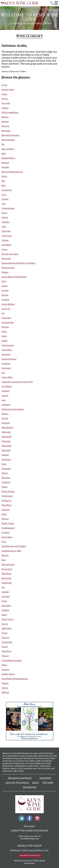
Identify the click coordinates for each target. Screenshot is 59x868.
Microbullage (7, 427)
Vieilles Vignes (8, 674)
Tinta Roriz (6, 651)
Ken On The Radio (17, 783)
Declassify (6, 258)
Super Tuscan (8, 619)
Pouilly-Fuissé (8, 523)
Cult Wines (7, 245)
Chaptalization (8, 208)
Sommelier (6, 605)
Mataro (5, 414)
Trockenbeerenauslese (12, 660)
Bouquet (5, 163)
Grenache (6, 363)
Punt (4, 542)
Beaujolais (6, 131)
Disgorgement (8, 268)
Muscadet (6, 450)
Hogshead (6, 368)
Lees (4, 400)
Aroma (5, 99)
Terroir (5, 647)
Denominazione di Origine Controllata (18, 263)
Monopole (6, 441)
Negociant (6, 459)
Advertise (30, 787)
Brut (4, 185)
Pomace (5, 519)
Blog (36, 783)
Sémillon (5, 592)
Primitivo (6, 532)
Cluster (5, 217)
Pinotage (6, 510)
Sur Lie (5, 624)
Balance (5, 117)
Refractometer (8, 564)
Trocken (5, 656)
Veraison (6, 669)
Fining (4, 331)
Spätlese (5, 610)
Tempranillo (7, 642)
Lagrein (5, 395)
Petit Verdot (7, 496)
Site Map (48, 783)
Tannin (4, 633)
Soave (4, 601)
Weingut (5, 692)
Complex (6, 222)
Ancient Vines (8, 89)
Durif (4, 281)
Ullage (4, 665)
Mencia (5, 418)
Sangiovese (7, 583)
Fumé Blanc (7, 350)
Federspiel (6, 318)
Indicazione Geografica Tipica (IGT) (17, 382)
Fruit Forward (8, 345)
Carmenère (7, 190)
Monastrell (6, 437)
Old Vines (6, 478)
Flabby (5, 341)
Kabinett (6, 391)
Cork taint (6, 231)
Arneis (4, 94)
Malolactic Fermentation (13, 409)
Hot (3, 373)
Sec (3, 587)
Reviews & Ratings (20, 778)
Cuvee (4, 249)
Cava (4, 194)
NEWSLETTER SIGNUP (29, 846)
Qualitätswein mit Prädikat (14, 546)
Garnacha (6, 354)
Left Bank (6, 405)
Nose (4, 464)
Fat (3, 313)
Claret (4, 213)
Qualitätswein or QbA (11, 551)
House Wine (7, 377)
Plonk (4, 514)
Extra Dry (6, 309)
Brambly (5, 167)
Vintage (5, 683)
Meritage (6, 423)
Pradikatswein (8, 528)
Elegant (5, 295)
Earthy (5, 286)
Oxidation (6, 482)
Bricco (4, 176)
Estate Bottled (8, 304)
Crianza (5, 240)
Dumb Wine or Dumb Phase (14, 277)
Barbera (5, 121)
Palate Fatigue (8, 491)
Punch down (7, 537)
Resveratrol (7, 569)
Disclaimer (29, 826)
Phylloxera (6, 500)
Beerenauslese (8, 140)
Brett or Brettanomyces (12, 172)
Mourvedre (7, 446)
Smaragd (6, 596)
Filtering (5, 327)
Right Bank (6, 574)
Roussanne (6, 578)
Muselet (5, 455)
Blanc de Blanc (8, 149)
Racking (5, 555)
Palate (4, 487)
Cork (4, 226)
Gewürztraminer (9, 359)
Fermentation (8, 322)
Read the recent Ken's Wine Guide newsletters (30, 862)
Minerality (6, 432)
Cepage (5, 199)
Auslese (5, 108)
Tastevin (5, 637)
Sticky (4, 615)
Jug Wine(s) (7, 386)
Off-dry (5, 473)
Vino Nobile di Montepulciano (15, 679)
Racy (4, 560)
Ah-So (4, 85)
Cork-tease (7, 236)
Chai (4, 204)
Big (3, 144)
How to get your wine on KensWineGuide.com (30, 837)
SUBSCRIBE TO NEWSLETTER (30, 855)
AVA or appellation (10, 112)
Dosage (5, 272)
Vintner (5, 688)
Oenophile (6, 468)
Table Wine (7, 628)
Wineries (45, 778)
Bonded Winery (8, 158)
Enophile (5, 300)
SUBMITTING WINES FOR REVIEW (30, 831)
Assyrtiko (6, 103)
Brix (3, 181)
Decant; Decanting (10, 254)
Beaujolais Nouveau (10, 135)
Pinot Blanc (7, 505)
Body (4, 153)
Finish (4, 336)
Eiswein (5, 290)
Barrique (5, 126)
